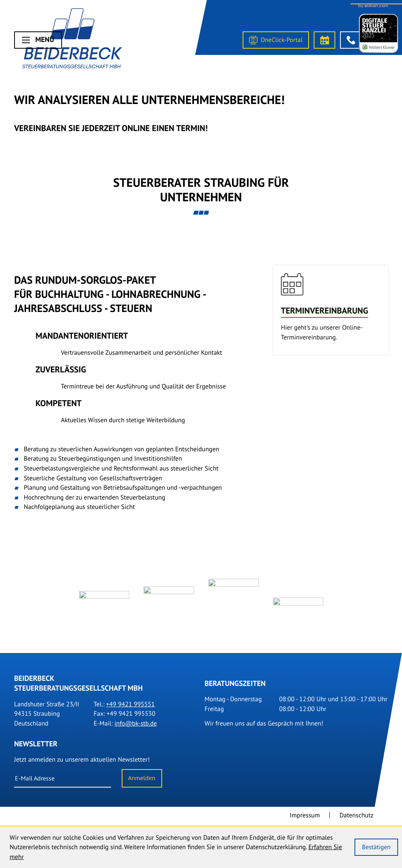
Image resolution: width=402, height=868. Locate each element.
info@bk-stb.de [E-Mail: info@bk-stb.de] (135, 727)
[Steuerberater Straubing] (72, 40)
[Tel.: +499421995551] (130, 708)
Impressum (305, 819)
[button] (351, 40)
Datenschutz (356, 819)
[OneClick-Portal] (276, 40)
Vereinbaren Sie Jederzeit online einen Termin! (111, 128)
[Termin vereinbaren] (324, 40)
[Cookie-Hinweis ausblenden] (376, 847)
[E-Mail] (63, 782)
